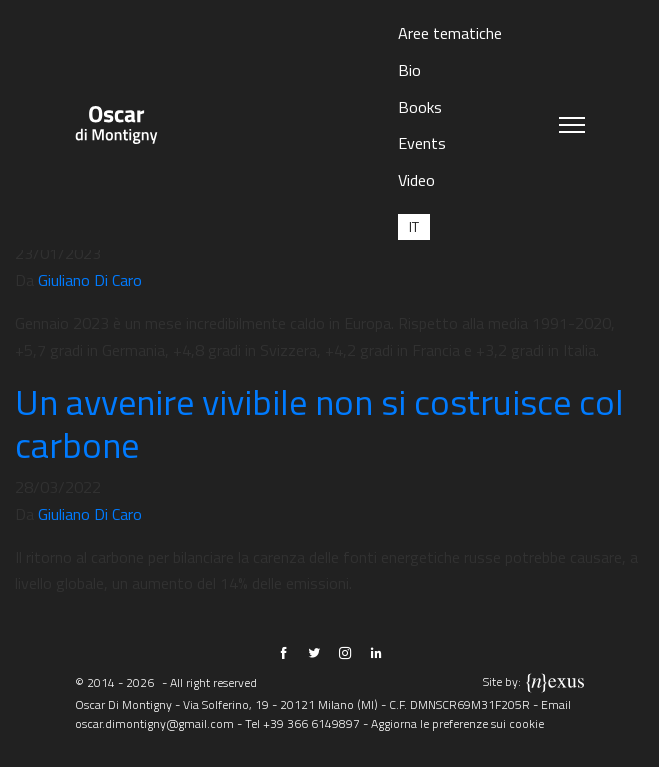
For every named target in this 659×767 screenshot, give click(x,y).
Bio (409, 70)
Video (416, 180)
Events (422, 143)
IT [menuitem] (414, 226)
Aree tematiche (450, 33)
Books (420, 107)
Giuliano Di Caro (90, 280)
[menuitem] (414, 226)
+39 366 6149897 (311, 723)
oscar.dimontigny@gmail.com (154, 723)
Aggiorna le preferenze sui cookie (457, 723)
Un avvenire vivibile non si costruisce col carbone (319, 423)
